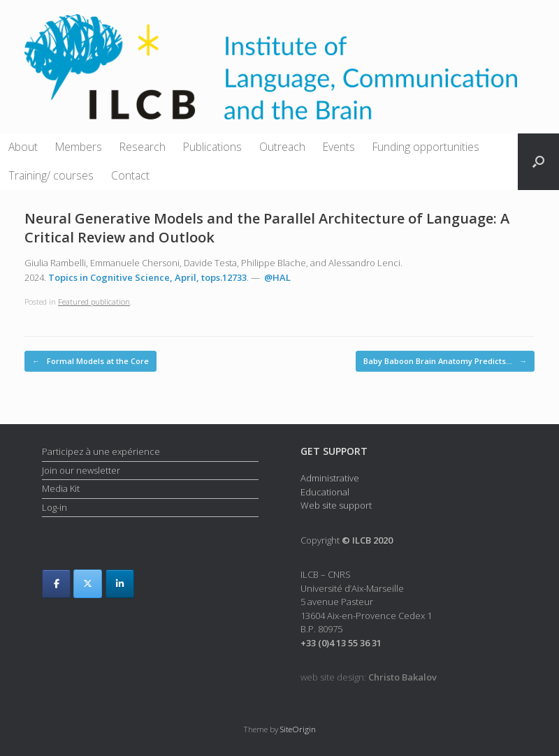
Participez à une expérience (101, 451)
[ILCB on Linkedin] (120, 584)
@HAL (277, 277)
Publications (212, 147)
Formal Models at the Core (90, 362)
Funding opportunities (426, 147)
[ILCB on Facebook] (56, 584)
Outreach (282, 147)
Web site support (336, 505)
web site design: (369, 677)
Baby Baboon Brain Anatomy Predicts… (445, 362)
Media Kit (61, 488)
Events (339, 147)
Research (143, 147)
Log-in (55, 507)
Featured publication (94, 301)
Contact (130, 175)
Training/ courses (51, 175)
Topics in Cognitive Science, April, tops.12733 (147, 277)
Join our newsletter (81, 470)
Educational (325, 492)
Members (79, 147)
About (23, 147)
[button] (538, 162)
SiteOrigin (298, 729)
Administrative (330, 478)
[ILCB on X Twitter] (88, 584)
